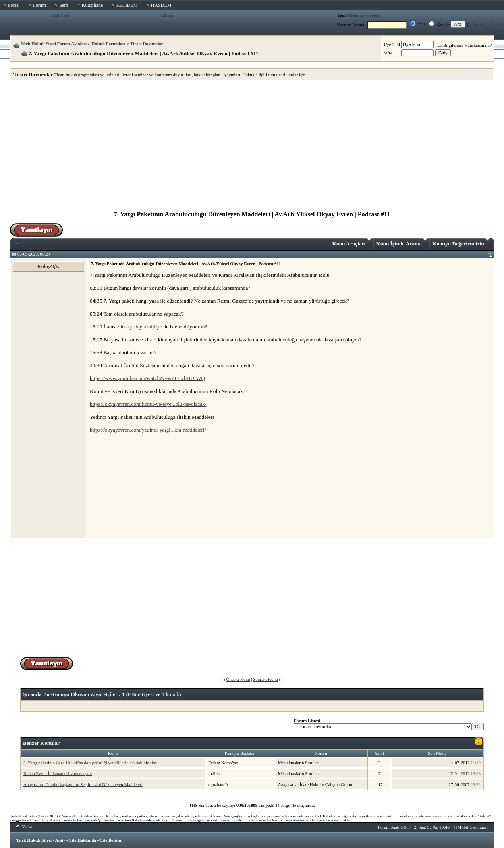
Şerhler (374, 15)
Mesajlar (355, 15)
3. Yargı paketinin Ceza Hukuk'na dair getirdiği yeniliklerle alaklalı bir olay (90, 763)
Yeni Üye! (60, 15)
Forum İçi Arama (487, 25)
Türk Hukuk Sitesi (34, 840)
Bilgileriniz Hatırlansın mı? (464, 45)
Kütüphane (92, 5)
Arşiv (60, 840)
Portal (14, 5)
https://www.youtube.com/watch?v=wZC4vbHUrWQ (147, 378)
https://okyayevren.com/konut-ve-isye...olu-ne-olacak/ (148, 404)
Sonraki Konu (265, 679)
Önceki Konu (238, 679)
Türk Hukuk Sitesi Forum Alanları (54, 44)
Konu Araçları (352, 242)
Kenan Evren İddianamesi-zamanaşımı (58, 773)
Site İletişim (111, 840)
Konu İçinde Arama (402, 242)
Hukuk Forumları (109, 44)
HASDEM (161, 5)
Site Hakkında (83, 840)
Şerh (64, 5)
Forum (39, 5)
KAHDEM (127, 5)
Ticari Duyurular (146, 44)
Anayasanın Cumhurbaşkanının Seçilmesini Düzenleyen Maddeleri (83, 784)
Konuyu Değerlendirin (461, 242)
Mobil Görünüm (472, 827)
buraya (203, 816)
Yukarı (26, 826)
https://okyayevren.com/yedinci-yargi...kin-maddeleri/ (148, 430)
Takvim (168, 15)
